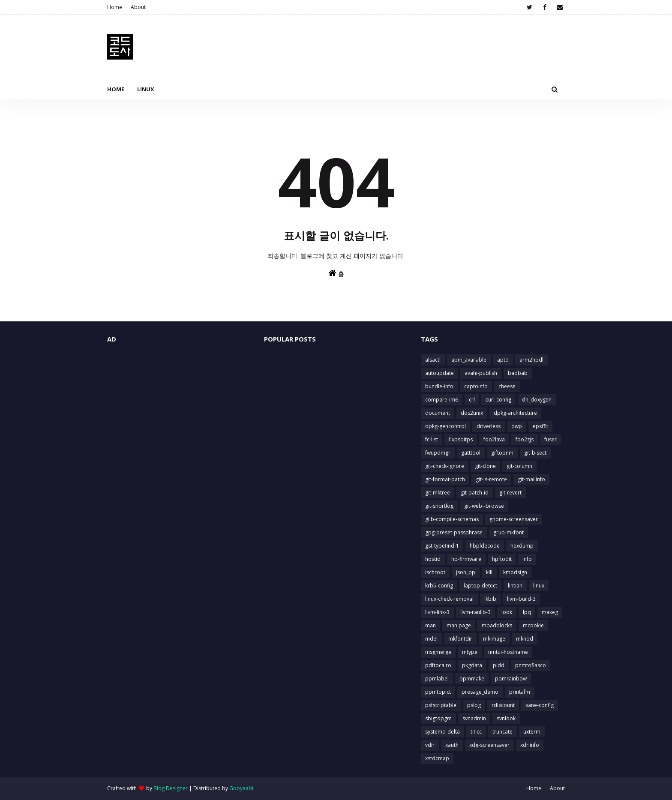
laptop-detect (480, 586)
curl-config (498, 400)
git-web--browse (484, 506)
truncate (502, 732)
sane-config (540, 705)
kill (489, 572)
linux (539, 586)
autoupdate (439, 373)
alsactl (433, 360)
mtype (470, 652)
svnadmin (474, 718)
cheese (507, 386)
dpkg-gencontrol (445, 426)
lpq (527, 612)
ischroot (435, 572)
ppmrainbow (511, 679)
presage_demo (480, 692)
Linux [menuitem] (146, 89)
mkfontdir (460, 639)
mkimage (494, 639)
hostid (433, 559)
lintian (515, 586)
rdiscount (503, 705)
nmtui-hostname (508, 652)
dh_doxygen (537, 400)
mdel (431, 639)
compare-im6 (442, 400)
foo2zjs (525, 439)
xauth (452, 745)
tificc (476, 732)
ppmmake (472, 679)
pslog (474, 705)
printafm (520, 692)
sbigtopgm (438, 718)
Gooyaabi (241, 788)
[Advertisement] (179, 414)
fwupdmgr (438, 453)
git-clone (485, 466)
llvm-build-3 (521, 599)
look (507, 612)
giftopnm (502, 453)
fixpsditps (461, 439)
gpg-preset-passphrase (454, 532)
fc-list (432, 439)
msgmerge (438, 652)
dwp (517, 426)
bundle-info (439, 386)
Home (115, 7)
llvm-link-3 (437, 612)
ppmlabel (437, 679)
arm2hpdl (531, 360)
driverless (489, 426)
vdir (430, 745)
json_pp (466, 572)
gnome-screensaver (514, 519)
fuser (550, 439)
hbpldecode (485, 546)
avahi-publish (481, 373)
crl (472, 400)
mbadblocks (497, 625)
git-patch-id (475, 493)
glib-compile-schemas (452, 519)
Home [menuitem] (116, 89)
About (138, 7)
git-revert (510, 493)
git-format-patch (445, 479)
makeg (550, 612)
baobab (518, 373)
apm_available (469, 360)
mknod (525, 639)
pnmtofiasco (531, 665)
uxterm (532, 732)
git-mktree (438, 493)
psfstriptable (441, 705)
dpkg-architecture (515, 413)
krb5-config (439, 586)
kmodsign (515, 572)
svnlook (506, 718)
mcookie (533, 625)
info (527, 559)
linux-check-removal (449, 599)
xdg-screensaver (489, 745)
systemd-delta (442, 732)
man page (459, 625)
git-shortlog (439, 506)
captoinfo (476, 386)
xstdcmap (437, 758)
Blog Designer (171, 788)
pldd (499, 665)
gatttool (471, 453)
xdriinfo (530, 745)
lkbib (490, 599)
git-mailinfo (531, 479)
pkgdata (472, 665)
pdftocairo (438, 665)
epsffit (540, 426)
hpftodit (502, 559)
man (430, 625)
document (438, 413)
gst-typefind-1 (442, 546)
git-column (519, 466)
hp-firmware (466, 559)
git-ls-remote (491, 479)
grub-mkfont (508, 532)
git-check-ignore (445, 466)
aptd (503, 360)
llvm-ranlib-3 (475, 612)
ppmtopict (438, 692)
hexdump (522, 546)
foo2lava (494, 439)
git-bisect (535, 453)
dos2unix (472, 413)
